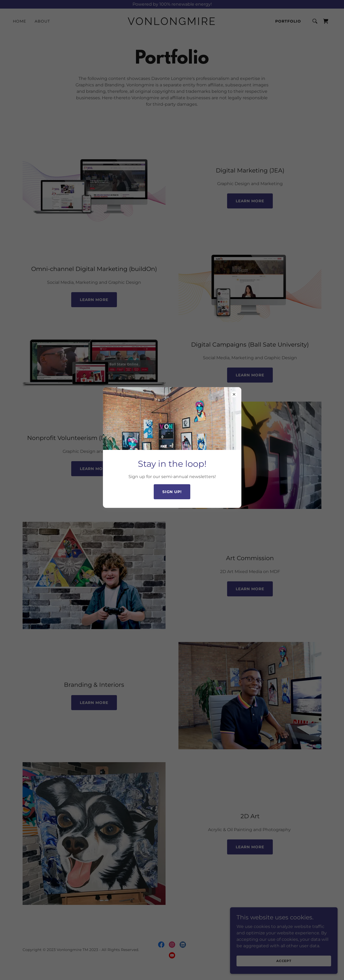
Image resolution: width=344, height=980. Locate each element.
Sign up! (172, 492)
